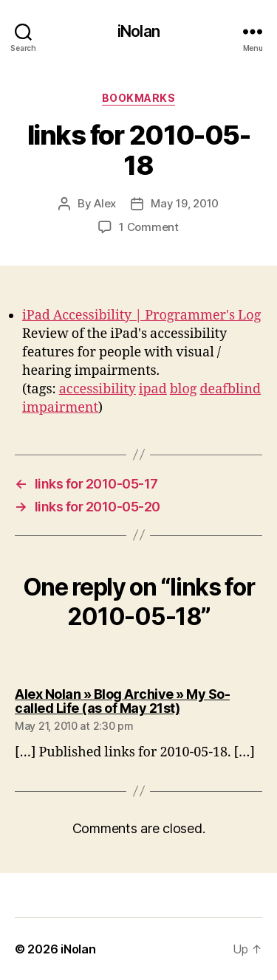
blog (184, 389)
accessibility (98, 389)
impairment (60, 408)
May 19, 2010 (185, 203)
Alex (105, 203)
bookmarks (139, 98)
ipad (153, 389)
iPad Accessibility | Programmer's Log (141, 315)
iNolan (138, 31)
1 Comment (149, 227)
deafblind (231, 389)
